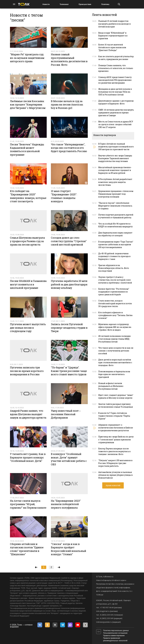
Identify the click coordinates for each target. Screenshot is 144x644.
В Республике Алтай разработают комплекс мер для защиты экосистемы (115, 182)
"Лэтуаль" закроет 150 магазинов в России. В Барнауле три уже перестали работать (115, 463)
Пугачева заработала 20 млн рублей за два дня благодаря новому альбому (69, 284)
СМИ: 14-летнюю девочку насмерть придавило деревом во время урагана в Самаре (116, 113)
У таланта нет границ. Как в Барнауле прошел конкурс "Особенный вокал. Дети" (28, 457)
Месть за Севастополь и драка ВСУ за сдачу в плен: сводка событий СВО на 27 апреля (116, 124)
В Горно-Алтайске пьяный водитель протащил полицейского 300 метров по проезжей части (116, 147)
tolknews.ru (108, 577)
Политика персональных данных (116, 631)
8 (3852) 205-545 (107, 615)
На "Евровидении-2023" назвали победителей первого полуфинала (66, 504)
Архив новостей (113, 485)
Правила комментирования (114, 636)
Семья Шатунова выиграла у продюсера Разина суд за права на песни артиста (27, 241)
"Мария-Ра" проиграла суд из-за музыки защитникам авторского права (27, 58)
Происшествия (85, 4)
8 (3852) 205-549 (107, 618)
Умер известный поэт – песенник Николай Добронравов (66, 414)
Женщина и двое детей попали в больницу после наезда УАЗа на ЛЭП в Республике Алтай (115, 92)
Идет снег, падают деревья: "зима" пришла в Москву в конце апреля (116, 396)
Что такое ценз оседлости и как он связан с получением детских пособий (116, 351)
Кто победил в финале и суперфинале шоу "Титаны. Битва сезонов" (115, 315)
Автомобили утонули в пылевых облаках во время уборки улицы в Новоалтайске (115, 475)
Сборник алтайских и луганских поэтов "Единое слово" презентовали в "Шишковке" (27, 549)
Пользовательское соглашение (115, 633)
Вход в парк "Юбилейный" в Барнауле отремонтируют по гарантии (113, 36)
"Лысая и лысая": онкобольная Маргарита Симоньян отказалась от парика (115, 206)
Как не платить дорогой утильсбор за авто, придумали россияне (116, 58)
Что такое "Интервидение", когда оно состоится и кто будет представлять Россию (69, 148)
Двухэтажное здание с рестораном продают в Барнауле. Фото (116, 102)
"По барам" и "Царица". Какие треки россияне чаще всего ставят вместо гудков (69, 371)
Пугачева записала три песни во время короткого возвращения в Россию (27, 371)
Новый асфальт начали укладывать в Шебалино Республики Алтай (111, 386)
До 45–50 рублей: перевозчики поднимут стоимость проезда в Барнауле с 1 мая (114, 256)
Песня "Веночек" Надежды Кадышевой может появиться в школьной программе (27, 150)
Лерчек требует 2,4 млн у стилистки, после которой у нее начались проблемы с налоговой (115, 280)
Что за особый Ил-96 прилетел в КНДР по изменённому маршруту (115, 225)
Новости (46, 4)
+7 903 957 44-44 (107, 608)
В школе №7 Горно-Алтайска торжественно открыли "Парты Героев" (114, 416)
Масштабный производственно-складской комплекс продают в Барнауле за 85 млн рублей (115, 170)
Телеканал (64, 4)
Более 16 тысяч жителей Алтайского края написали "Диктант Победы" (112, 47)
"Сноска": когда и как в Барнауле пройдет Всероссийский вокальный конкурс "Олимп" (68, 549)
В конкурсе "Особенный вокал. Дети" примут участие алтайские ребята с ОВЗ (69, 459)
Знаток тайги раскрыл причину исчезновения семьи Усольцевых (116, 405)
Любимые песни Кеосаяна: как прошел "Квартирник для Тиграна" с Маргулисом (28, 105)
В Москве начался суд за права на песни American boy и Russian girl (67, 105)
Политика (105, 4)
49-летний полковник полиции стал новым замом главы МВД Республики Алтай (114, 339)
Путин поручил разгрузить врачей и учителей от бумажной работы (116, 216)
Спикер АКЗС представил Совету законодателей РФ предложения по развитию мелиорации (115, 80)
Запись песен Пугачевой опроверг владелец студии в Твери (69, 328)
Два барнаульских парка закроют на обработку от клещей (115, 234)
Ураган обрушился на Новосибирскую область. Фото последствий (114, 268)
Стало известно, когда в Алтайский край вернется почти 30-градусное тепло (115, 303)
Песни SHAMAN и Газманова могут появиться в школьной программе (28, 284)
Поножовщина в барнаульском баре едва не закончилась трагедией (114, 374)
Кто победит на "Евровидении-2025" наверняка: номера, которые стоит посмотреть (28, 196)
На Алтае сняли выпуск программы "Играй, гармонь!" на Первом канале (28, 504)
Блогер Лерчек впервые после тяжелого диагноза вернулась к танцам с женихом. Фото (114, 451)
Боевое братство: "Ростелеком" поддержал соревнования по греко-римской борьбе (114, 292)
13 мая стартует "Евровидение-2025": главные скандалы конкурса (64, 196)
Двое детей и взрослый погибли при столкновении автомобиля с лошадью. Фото (115, 362)
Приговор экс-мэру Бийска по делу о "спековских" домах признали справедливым (116, 439)
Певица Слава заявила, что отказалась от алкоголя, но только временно (116, 68)
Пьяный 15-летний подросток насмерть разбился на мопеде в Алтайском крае (114, 24)
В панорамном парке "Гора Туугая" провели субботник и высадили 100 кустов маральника (116, 244)
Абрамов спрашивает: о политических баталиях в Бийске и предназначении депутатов (116, 428)
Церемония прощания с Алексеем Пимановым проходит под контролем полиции (116, 194)
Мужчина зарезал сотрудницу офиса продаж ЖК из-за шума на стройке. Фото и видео (115, 327)
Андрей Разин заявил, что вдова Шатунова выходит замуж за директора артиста (28, 414)
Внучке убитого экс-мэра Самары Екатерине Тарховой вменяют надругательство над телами (115, 158)
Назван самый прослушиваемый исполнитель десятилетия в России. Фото (69, 59)
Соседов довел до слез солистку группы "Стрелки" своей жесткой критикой (69, 241)
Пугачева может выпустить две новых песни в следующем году (28, 328)
